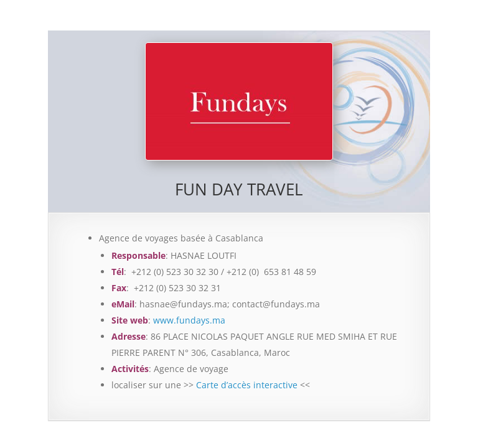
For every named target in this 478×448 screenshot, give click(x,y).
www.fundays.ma (189, 320)
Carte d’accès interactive (247, 385)
